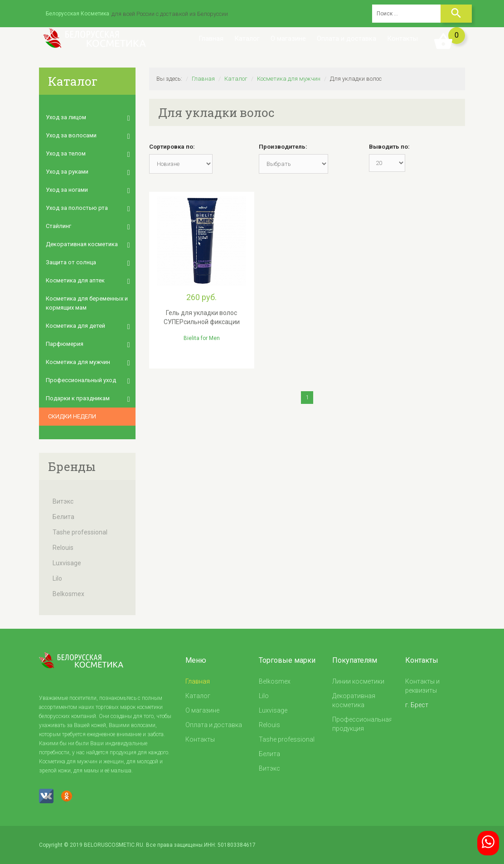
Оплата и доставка (346, 39)
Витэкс (63, 501)
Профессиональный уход (81, 380)
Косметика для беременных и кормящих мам (87, 303)
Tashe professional (80, 532)
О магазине (288, 39)
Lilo (57, 578)
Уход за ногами (67, 190)
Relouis (63, 548)
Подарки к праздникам (78, 398)
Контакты (402, 39)
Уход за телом (66, 153)
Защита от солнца (71, 262)
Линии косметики (358, 681)
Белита (63, 517)
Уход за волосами (71, 135)
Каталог (247, 39)
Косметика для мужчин (78, 362)
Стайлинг (58, 226)
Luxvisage (67, 563)
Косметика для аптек (75, 280)
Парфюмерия (65, 344)
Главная (211, 39)
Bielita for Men (202, 338)
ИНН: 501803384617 (230, 845)
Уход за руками (67, 172)
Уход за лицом (66, 117)
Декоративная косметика (82, 244)
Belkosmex (68, 594)
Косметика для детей (75, 326)
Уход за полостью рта (77, 208)
